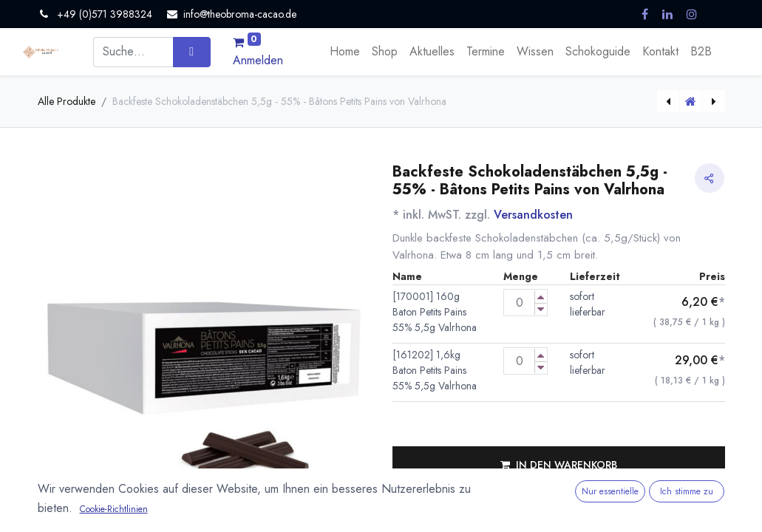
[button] (559, 465)
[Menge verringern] (541, 309)
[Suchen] (192, 52)
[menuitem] (345, 52)
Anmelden (258, 60)
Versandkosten (533, 215)
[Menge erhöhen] (541, 297)
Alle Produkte (67, 101)
